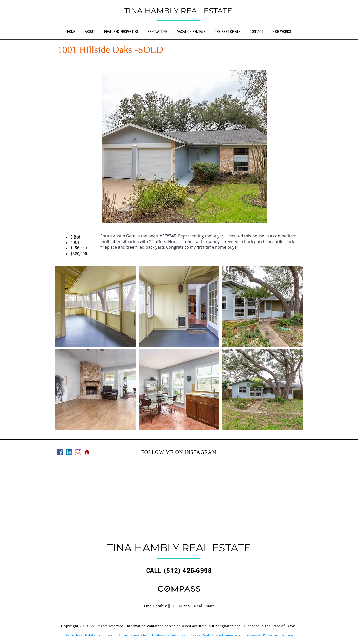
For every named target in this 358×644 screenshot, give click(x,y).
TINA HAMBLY (153, 11)
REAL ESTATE (206, 11)
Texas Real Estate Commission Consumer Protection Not (239, 635)
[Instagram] (78, 452)
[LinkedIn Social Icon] (69, 452)
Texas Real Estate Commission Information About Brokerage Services (125, 635)
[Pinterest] (87, 452)
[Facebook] (60, 452)
